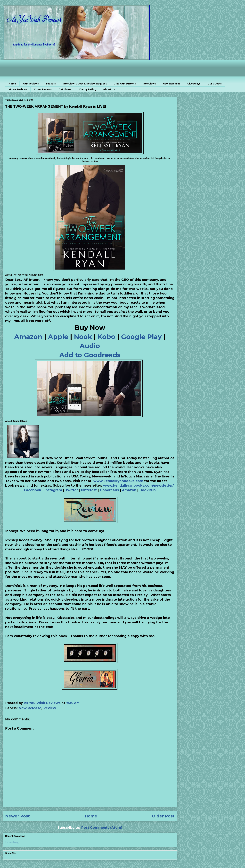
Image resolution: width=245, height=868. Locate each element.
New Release (30, 708)
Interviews (149, 84)
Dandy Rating (88, 89)
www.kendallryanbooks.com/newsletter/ (138, 485)
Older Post (163, 816)
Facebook (33, 490)
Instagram (53, 490)
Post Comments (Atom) (102, 828)
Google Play (141, 337)
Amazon (28, 337)
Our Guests (215, 84)
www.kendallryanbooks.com (118, 481)
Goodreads (109, 490)
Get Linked (65, 89)
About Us (109, 89)
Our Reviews (31, 84)
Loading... (14, 842)
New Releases (172, 84)
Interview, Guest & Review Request (85, 84)
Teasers (51, 84)
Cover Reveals (43, 89)
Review (50, 708)
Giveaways (194, 84)
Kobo (106, 337)
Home (12, 84)
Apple (58, 337)
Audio (90, 346)
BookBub (147, 490)
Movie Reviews (18, 89)
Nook (83, 337)
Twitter (71, 490)
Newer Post (17, 816)
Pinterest (89, 490)
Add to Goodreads (90, 355)
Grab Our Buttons (125, 84)
